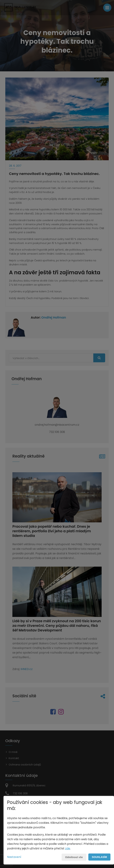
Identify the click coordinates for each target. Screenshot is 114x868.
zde (68, 848)
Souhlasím (99, 857)
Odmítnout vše (74, 857)
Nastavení (14, 857)
